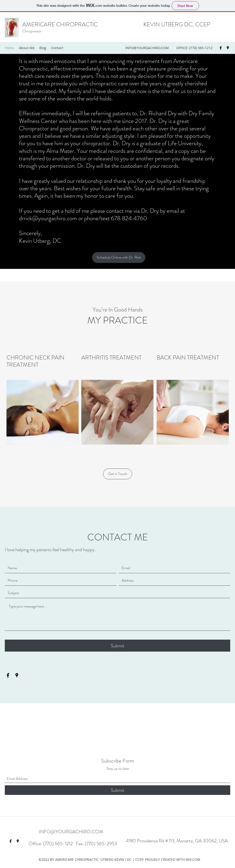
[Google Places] (228, 48)
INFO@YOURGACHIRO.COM (147, 48)
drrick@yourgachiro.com (48, 218)
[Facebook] (221, 48)
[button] (118, 474)
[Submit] (117, 646)
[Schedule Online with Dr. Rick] (119, 258)
